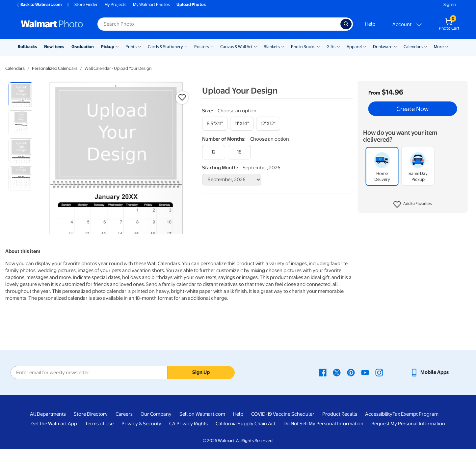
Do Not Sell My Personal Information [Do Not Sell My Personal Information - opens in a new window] (323, 424)
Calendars (413, 47)
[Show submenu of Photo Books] (318, 46)
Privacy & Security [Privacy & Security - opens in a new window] (141, 424)
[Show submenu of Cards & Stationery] (186, 46)
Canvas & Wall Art (236, 47)
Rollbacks (27, 47)
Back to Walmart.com (39, 4)
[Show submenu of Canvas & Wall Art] (255, 46)
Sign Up (201, 372)
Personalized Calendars (55, 68)
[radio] (21, 95)
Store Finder (86, 4)
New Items (54, 47)
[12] (214, 152)
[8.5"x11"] (215, 124)
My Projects (115, 4)
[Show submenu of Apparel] (365, 46)
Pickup (108, 47)
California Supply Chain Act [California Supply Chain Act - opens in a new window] (246, 424)
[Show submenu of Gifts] (338, 46)
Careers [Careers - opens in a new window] (124, 414)
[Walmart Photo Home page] (52, 24)
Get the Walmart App (54, 424)
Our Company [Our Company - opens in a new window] (156, 414)
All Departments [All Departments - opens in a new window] (48, 414)
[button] (413, 205)
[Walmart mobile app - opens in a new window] (429, 372)
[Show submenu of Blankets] (283, 46)
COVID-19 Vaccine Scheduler (283, 414)
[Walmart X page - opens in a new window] (337, 372)
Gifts (331, 47)
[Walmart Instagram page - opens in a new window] (379, 372)
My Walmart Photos (151, 4)
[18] (239, 152)
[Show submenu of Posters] (212, 46)
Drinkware (383, 47)
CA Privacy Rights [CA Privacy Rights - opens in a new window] (188, 424)
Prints (131, 47)
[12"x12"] (268, 124)
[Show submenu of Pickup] (117, 46)
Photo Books (303, 47)
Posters (202, 47)
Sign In (450, 4)
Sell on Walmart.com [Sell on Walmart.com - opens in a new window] (202, 414)
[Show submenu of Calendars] (426, 46)
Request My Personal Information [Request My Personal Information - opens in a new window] (408, 424)
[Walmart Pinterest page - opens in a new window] (351, 372)
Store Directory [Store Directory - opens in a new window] (91, 414)
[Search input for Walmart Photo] (219, 24)
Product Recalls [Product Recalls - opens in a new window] (340, 414)
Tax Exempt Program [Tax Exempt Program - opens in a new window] (415, 414)
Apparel (354, 47)
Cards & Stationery (165, 47)
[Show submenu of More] (447, 46)
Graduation (83, 47)
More (439, 47)
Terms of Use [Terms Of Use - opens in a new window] (99, 424)
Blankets (272, 47)
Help (370, 24)
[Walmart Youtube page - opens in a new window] (365, 372)
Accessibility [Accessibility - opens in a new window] (379, 414)
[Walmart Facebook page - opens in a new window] (323, 372)
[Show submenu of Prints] (140, 46)
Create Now (412, 109)
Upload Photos (191, 4)
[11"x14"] (242, 124)
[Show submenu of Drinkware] (395, 46)
